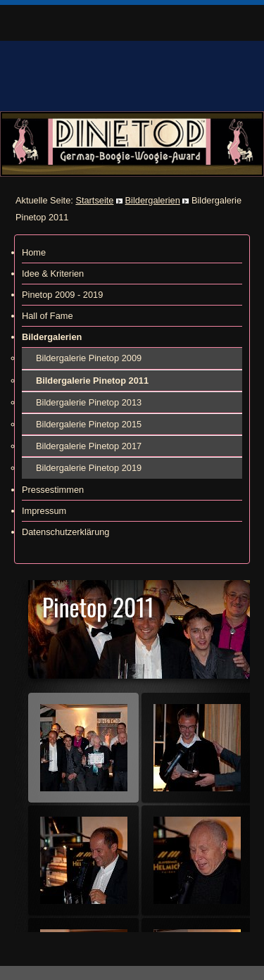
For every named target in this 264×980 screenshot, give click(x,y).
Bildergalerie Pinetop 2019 (89, 468)
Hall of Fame (48, 316)
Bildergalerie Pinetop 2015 (89, 424)
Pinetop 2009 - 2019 (62, 295)
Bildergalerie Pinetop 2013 (89, 402)
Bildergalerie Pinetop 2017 (89, 446)
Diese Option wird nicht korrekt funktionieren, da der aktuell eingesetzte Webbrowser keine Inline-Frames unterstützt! (132, 756)
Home (34, 252)
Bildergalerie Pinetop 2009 (89, 358)
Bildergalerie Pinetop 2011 (92, 381)
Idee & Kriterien (53, 274)
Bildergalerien (153, 200)
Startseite (94, 200)
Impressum (44, 511)
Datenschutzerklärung (65, 532)
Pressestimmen (53, 490)
